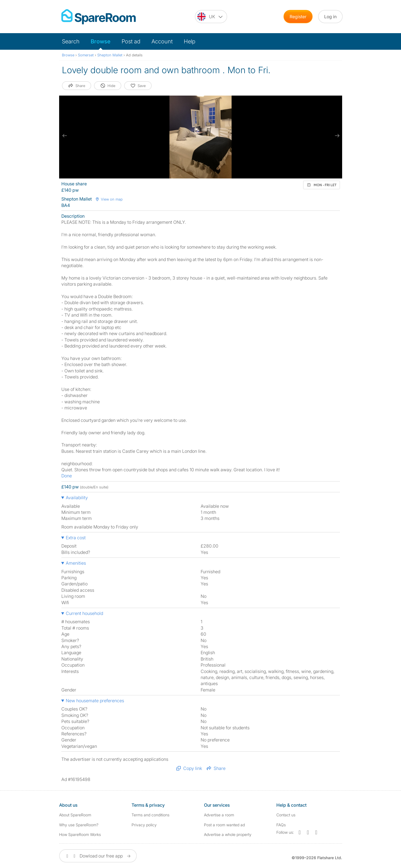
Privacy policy (144, 825)
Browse (101, 41)
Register (298, 17)
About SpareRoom (75, 815)
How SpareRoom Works (80, 834)
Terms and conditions (150, 815)
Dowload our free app (98, 856)
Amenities (76, 563)
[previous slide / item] (65, 136)
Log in (330, 17)
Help (190, 41)
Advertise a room (219, 815)
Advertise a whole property (228, 834)
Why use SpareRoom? (79, 825)
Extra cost (76, 538)
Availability (77, 498)
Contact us (286, 815)
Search (71, 41)
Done (67, 476)
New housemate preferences (95, 701)
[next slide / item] (337, 136)
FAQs (281, 825)
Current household (84, 613)
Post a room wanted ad (224, 825)
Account (162, 41)
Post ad (131, 41)
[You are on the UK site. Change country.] (211, 17)
